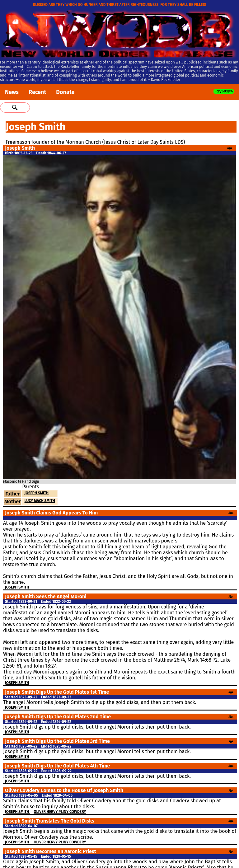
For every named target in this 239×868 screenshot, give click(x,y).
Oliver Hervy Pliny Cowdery (60, 812)
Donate (65, 92)
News (12, 92)
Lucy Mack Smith (40, 501)
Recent (37, 92)
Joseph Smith (37, 493)
